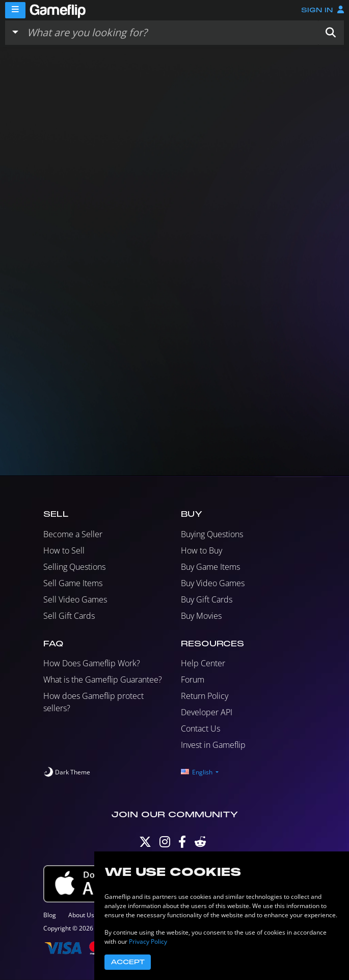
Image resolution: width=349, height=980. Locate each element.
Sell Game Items (73, 583)
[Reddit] (200, 844)
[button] (331, 33)
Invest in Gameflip (213, 745)
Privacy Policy (148, 941)
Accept (128, 962)
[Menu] (15, 10)
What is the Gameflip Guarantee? (103, 680)
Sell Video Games (75, 599)
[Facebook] (182, 844)
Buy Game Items (210, 567)
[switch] (67, 772)
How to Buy (202, 550)
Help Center (203, 663)
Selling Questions (74, 567)
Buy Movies (201, 616)
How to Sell (64, 550)
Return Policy (205, 696)
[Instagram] (165, 844)
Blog (50, 915)
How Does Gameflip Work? (92, 663)
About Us (81, 915)
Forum (193, 680)
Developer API (207, 712)
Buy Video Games (213, 583)
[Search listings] (170, 33)
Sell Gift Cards (69, 616)
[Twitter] (145, 844)
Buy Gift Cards (207, 599)
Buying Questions (212, 534)
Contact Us (200, 728)
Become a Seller (73, 534)
